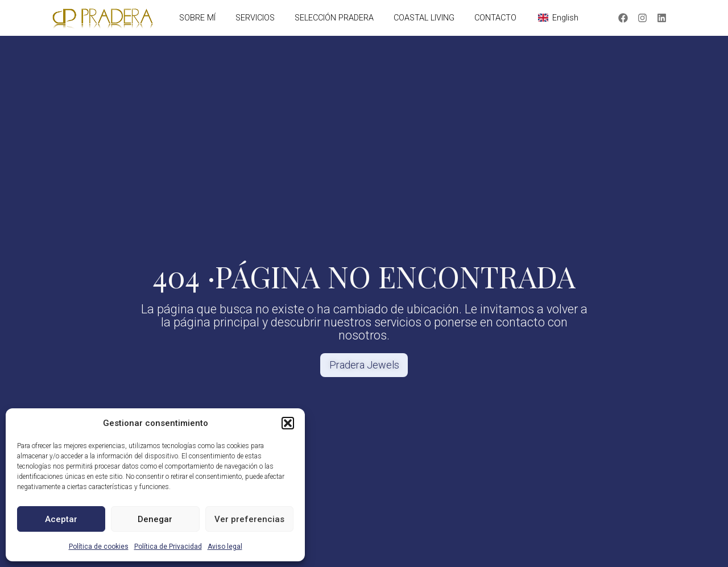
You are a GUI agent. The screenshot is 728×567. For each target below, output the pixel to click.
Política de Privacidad (168, 547)
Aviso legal (225, 547)
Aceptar (61, 519)
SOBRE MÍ (197, 18)
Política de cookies (99, 547)
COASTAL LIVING (424, 18)
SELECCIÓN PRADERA (334, 18)
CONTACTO (495, 18)
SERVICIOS (255, 18)
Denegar (155, 519)
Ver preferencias (249, 519)
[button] (288, 423)
